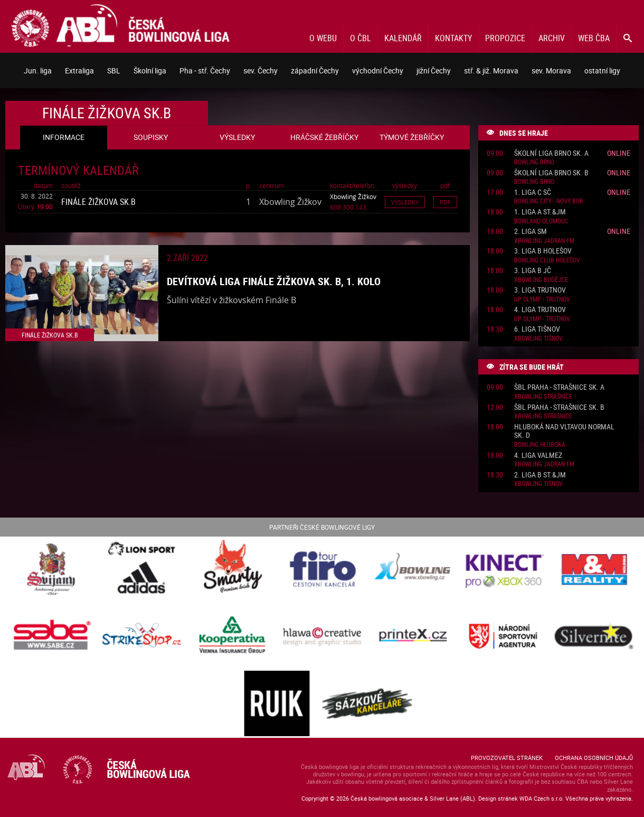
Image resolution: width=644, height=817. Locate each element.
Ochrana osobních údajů (594, 758)
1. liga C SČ (533, 192)
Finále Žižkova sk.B (98, 202)
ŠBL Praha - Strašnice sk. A (559, 387)
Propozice (505, 38)
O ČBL (361, 38)
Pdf (445, 202)
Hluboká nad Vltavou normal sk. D (564, 431)
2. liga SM (531, 232)
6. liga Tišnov (537, 329)
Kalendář (403, 38)
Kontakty (453, 38)
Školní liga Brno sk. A (551, 153)
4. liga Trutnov (540, 310)
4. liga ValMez (538, 456)
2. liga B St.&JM (540, 475)
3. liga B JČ (533, 271)
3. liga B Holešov (543, 251)
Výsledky (405, 202)
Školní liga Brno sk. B (551, 173)
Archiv (552, 38)
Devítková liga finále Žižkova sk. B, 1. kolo (274, 281)
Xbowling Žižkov (353, 196)
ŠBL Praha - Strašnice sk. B (559, 407)
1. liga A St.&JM (540, 212)
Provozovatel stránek (507, 758)
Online (619, 153)
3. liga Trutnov (540, 290)
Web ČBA (594, 38)
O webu (323, 38)
